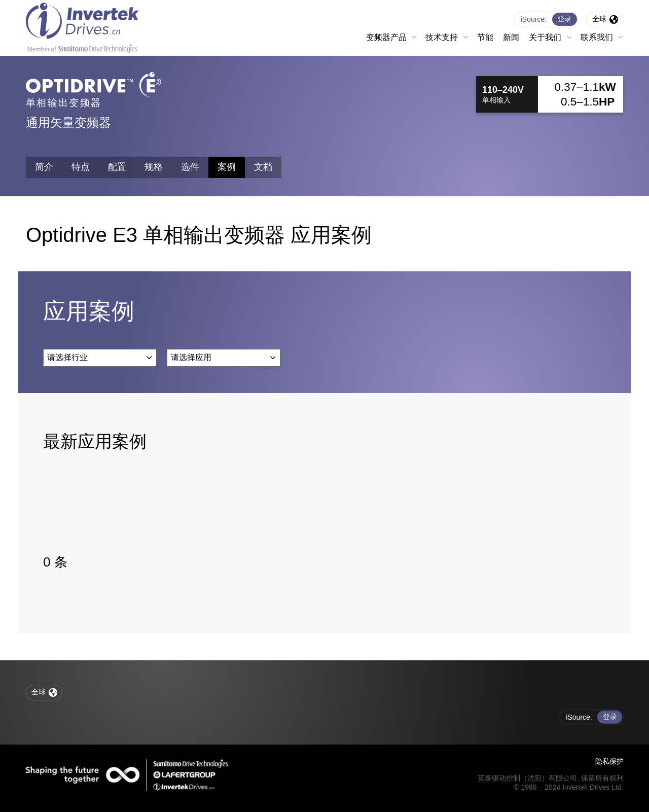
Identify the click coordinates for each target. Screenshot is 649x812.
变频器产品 (386, 37)
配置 (117, 167)
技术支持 (442, 37)
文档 (263, 167)
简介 (44, 167)
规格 (154, 167)
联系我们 (597, 37)
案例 (227, 167)
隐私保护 (609, 761)
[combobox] (100, 358)
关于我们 (545, 37)
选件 (190, 167)
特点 (81, 167)
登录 (564, 19)
